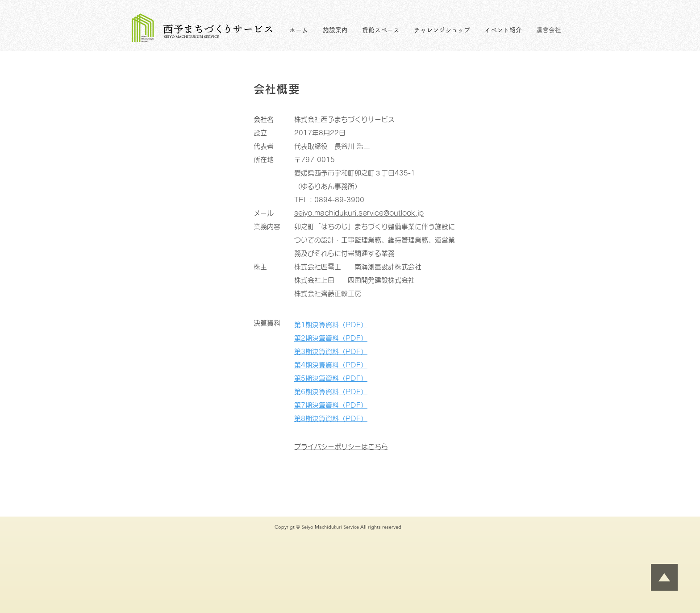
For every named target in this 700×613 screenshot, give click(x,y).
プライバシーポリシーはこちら (341, 447)
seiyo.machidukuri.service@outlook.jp (359, 213)
